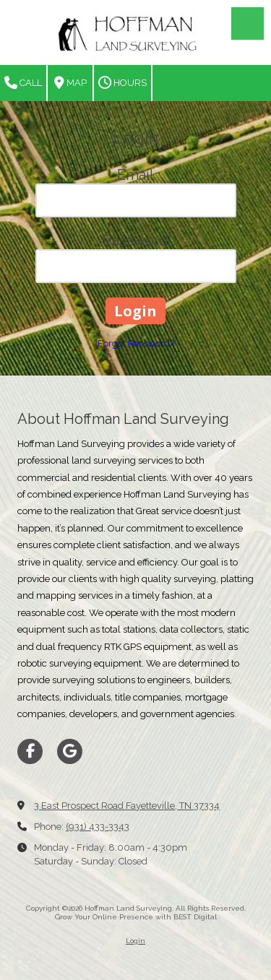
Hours (122, 83)
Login (135, 941)
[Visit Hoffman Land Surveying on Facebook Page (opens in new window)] (30, 751)
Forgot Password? (136, 343)
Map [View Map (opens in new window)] (70, 83)
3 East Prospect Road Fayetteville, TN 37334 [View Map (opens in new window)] (127, 806)
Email (135, 175)
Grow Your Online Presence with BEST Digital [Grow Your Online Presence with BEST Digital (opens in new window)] (136, 917)
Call (23, 83)
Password (135, 240)
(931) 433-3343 (98, 827)
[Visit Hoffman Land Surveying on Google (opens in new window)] (70, 751)
